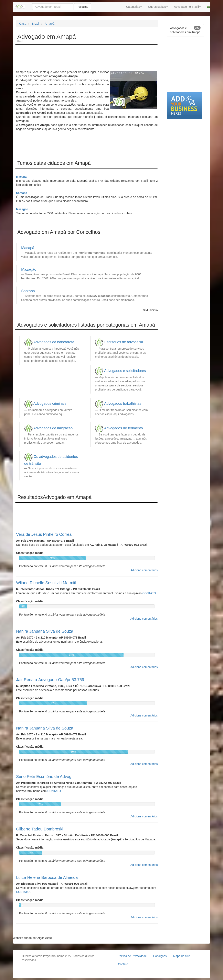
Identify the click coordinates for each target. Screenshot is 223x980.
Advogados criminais (50, 404)
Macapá (21, 177)
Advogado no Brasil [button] (187, 7)
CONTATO (149, 593)
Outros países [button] (158, 7)
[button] (209, 7)
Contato (123, 964)
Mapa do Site (182, 956)
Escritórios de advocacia (124, 342)
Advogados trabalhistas (123, 404)
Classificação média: (30, 553)
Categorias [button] (134, 7)
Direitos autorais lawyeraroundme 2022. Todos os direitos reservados (58, 958)
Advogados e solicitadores (125, 371)
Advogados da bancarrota (54, 342)
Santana (22, 193)
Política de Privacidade (132, 956)
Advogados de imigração (53, 428)
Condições (160, 956)
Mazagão (22, 209)
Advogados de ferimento (124, 428)
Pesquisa (83, 7)
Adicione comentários (144, 570)
